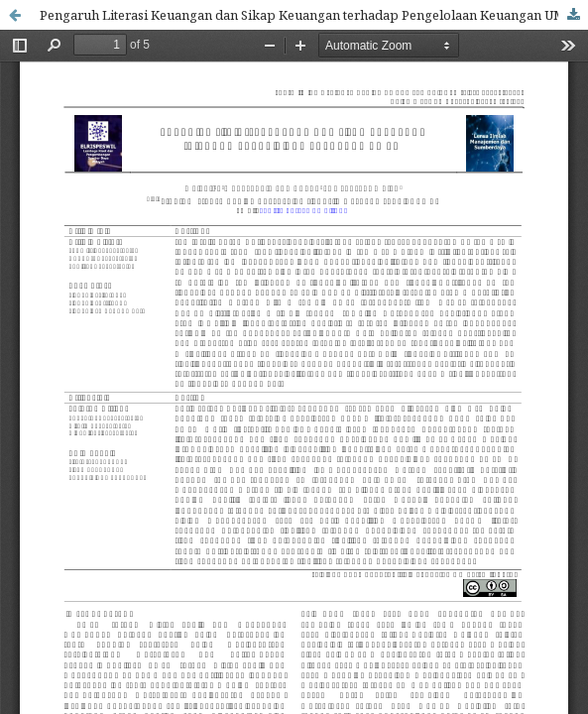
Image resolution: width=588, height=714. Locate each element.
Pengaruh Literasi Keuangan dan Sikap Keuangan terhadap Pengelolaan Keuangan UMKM (313, 15)
